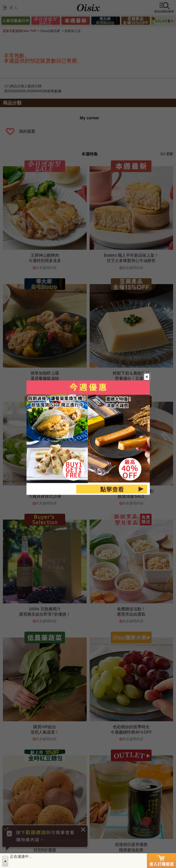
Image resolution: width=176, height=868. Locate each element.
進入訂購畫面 (161, 861)
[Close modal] (146, 377)
